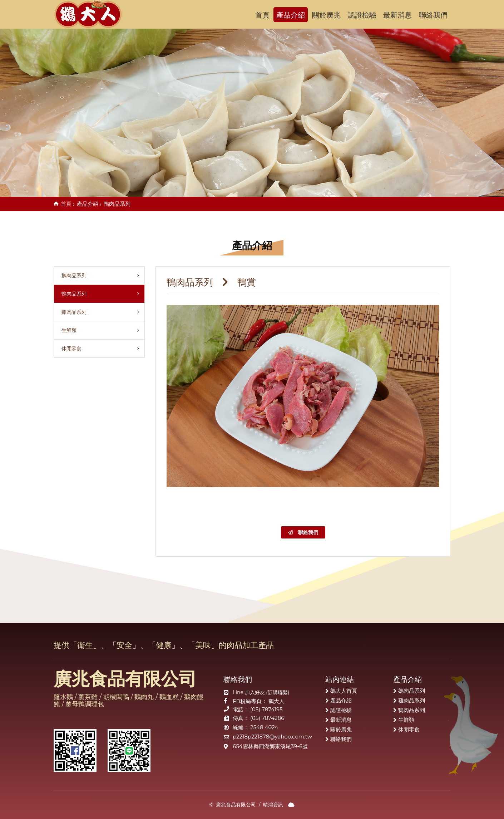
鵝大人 (276, 701)
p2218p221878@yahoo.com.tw (272, 737)
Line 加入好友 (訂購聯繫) (261, 692)
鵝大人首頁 (344, 691)
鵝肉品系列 (72, 276)
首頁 (262, 15)
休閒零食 (70, 348)
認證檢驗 (362, 15)
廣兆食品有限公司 (93, 14)
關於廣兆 (326, 15)
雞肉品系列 (72, 312)
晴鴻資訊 (273, 805)
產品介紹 (291, 15)
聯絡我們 (433, 15)
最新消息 (397, 15)
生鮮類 (67, 330)
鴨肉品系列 (72, 294)
